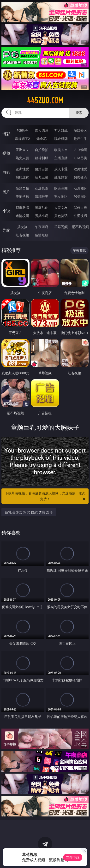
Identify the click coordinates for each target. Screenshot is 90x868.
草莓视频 (61, 227)
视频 (6, 153)
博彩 (6, 134)
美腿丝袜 (22, 196)
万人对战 (61, 130)
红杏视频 (22, 235)
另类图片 (80, 196)
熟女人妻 (22, 158)
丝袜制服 (42, 158)
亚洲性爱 (22, 169)
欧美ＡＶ (61, 150)
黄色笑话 (61, 216)
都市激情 (22, 207)
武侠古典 (80, 207)
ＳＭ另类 (80, 158)
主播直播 (61, 158)
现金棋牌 (61, 139)
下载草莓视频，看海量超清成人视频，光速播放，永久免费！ (46, 496)
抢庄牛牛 (80, 139)
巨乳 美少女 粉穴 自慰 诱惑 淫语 (29, 512)
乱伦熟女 (61, 177)
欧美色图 (61, 188)
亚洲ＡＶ (22, 150)
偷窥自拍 (22, 188)
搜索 (79, 113)
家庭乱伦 (42, 207)
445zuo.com (45, 100)
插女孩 (22, 227)
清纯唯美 (42, 196)
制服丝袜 (22, 177)
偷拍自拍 (42, 169)
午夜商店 (42, 227)
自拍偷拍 (42, 150)
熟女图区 (61, 196)
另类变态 (80, 177)
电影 (6, 172)
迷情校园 (22, 216)
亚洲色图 (42, 188)
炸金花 (42, 139)
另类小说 (42, 216)
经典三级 (42, 177)
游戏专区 (80, 130)
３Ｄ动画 (80, 150)
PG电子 (22, 130)
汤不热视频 (80, 227)
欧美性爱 (80, 169)
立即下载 (73, 857)
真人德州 (42, 130)
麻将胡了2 (22, 139)
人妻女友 (61, 207)
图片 (6, 192)
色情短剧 (42, 235)
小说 (6, 211)
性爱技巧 (80, 216)
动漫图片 (80, 188)
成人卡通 (61, 169)
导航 (6, 230)
